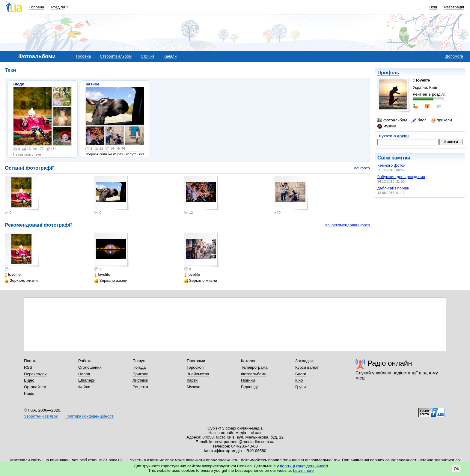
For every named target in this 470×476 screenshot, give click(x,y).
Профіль (388, 73)
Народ (84, 374)
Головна (37, 7)
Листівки (140, 380)
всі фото (362, 168)
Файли (84, 387)
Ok (456, 469)
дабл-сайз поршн (393, 188)
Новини (248, 380)
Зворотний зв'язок (41, 416)
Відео (29, 380)
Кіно (299, 380)
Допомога (454, 56)
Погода (139, 367)
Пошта (30, 361)
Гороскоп (195, 367)
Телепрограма (254, 367)
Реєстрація (454, 7)
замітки (401, 158)
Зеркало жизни (21, 280)
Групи (300, 387)
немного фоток (391, 165)
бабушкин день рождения (401, 177)
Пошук (139, 361)
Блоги (301, 374)
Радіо (29, 393)
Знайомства (198, 374)
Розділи (58, 7)
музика (387, 126)
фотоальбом (392, 120)
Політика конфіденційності (89, 416)
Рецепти (140, 387)
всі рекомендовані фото (348, 225)
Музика (193, 387)
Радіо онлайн (390, 363)
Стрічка (147, 56)
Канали (170, 56)
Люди (19, 84)
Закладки (304, 361)
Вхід (433, 7)
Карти (192, 380)
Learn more (303, 470)
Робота (85, 361)
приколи (441, 120)
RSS (28, 367)
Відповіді (249, 387)
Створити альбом (116, 56)
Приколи (140, 374)
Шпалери (87, 380)
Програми (196, 361)
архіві (403, 136)
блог (419, 120)
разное (92, 84)
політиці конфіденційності (304, 466)
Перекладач (35, 374)
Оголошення (90, 367)
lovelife (13, 274)
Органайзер (35, 387)
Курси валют (307, 367)
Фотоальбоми (254, 374)
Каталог (248, 361)
